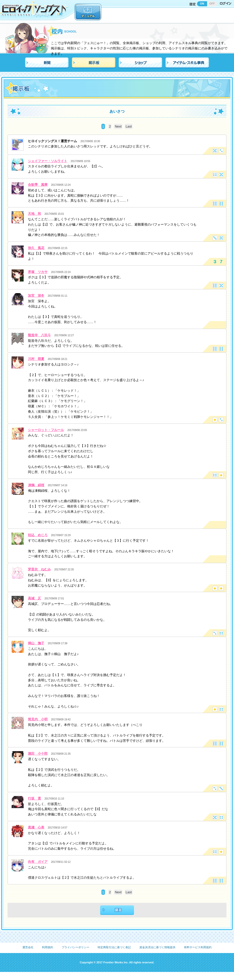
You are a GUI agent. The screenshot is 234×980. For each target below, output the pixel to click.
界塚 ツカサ (38, 272)
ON (202, 4)
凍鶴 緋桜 (36, 485)
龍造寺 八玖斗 (39, 335)
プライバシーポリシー (75, 947)
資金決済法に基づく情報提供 (157, 947)
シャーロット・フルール (46, 430)
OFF (212, 4)
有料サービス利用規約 (198, 947)
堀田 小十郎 (38, 754)
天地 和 (34, 214)
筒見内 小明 (38, 719)
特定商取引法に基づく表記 (114, 947)
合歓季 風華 (38, 185)
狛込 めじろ (38, 535)
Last (129, 126)
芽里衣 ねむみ (39, 569)
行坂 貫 (34, 798)
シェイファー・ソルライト (48, 161)
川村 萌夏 (36, 359)
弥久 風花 (36, 248)
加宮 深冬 (36, 296)
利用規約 (48, 947)
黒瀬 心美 (36, 827)
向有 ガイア (38, 862)
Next (118, 126)
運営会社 (28, 947)
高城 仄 (34, 598)
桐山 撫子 (36, 643)
